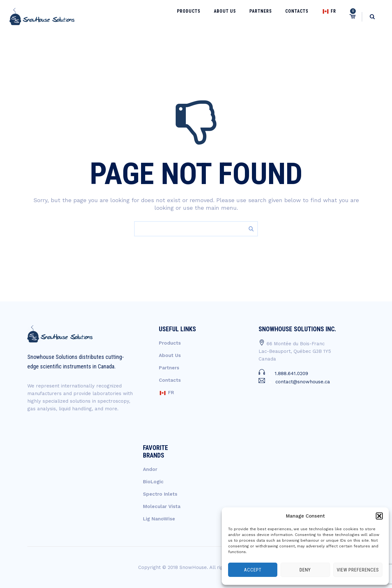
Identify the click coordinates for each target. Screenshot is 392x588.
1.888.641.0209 (291, 373)
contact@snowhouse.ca (303, 382)
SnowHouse (193, 567)
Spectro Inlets (160, 494)
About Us (246, 17)
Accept (253, 570)
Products (216, 17)
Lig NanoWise (159, 519)
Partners (276, 17)
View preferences (358, 570)
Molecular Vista (162, 506)
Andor (150, 469)
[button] (379, 516)
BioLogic (153, 482)
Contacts (306, 17)
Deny (305, 570)
